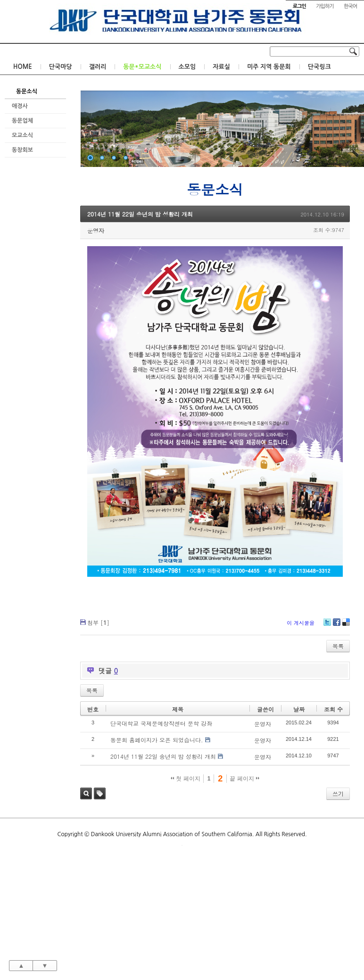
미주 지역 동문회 (269, 67)
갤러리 (98, 67)
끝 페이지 (244, 779)
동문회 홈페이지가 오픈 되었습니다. (157, 740)
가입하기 (325, 6)
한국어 (350, 6)
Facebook (336, 626)
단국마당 (61, 67)
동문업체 (22, 121)
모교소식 (22, 135)
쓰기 (338, 793)
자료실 (221, 67)
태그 (100, 793)
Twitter (327, 626)
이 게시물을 (301, 623)
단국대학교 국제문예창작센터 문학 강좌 (161, 723)
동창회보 (22, 150)
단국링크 (319, 67)
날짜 (299, 709)
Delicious (346, 626)
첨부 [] (98, 622)
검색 (86, 793)
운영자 (96, 230)
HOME (23, 67)
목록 (338, 646)
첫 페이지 (186, 779)
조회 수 (333, 709)
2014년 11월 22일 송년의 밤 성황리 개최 (140, 214)
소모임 (187, 67)
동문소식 (27, 91)
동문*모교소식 (142, 67)
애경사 (20, 106)
